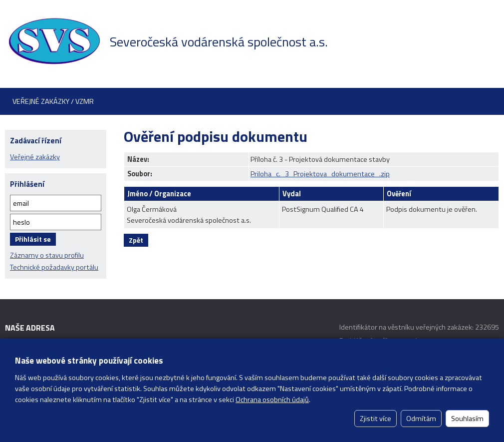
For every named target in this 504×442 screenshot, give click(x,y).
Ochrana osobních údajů (272, 400)
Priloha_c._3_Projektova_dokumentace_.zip (320, 174)
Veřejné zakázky (35, 157)
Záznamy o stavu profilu (47, 255)
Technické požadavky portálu (54, 267)
